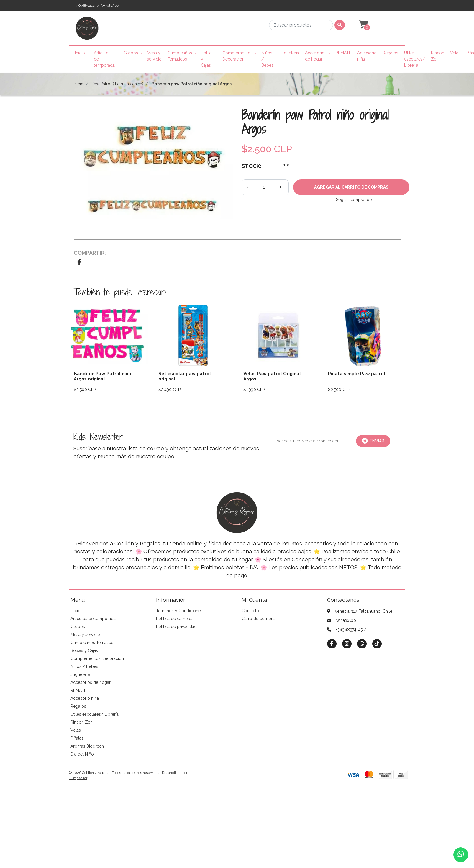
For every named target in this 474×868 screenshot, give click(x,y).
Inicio (80, 53)
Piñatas (77, 738)
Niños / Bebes (267, 59)
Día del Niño (82, 754)
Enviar (373, 441)
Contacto (250, 611)
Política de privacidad (176, 627)
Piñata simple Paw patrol (357, 374)
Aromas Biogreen (87, 746)
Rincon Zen (438, 56)
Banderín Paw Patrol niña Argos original (102, 376)
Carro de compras (259, 619)
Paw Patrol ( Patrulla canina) (118, 84)
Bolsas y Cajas (207, 59)
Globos (131, 53)
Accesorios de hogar (316, 56)
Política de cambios (175, 619)
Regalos (390, 53)
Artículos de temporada (104, 59)
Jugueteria (289, 53)
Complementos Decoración (237, 56)
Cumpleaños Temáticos (180, 56)
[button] (363, 25)
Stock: (252, 166)
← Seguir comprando (351, 200)
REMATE (343, 53)
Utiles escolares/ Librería (415, 59)
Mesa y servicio (154, 56)
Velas (455, 53)
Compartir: (90, 253)
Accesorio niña (367, 56)
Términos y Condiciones (179, 611)
